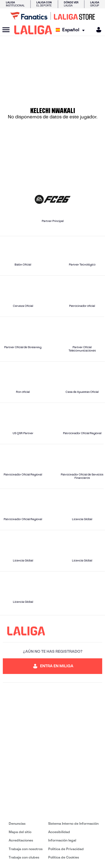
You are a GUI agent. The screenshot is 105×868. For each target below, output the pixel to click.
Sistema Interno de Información (73, 823)
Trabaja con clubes (24, 857)
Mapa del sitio (20, 832)
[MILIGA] (97, 30)
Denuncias (17, 823)
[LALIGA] (33, 30)
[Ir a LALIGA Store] (53, 16)
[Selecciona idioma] (72, 30)
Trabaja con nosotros (26, 849)
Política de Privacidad (66, 849)
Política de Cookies (64, 857)
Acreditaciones (21, 840)
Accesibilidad (59, 832)
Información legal (62, 840)
